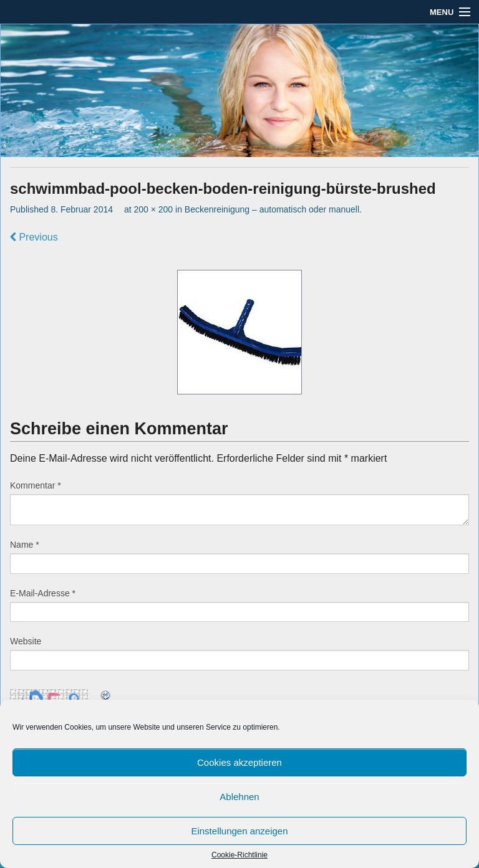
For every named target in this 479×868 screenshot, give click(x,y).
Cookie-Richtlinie (239, 855)
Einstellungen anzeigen (239, 831)
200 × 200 (153, 209)
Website (26, 641)
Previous (34, 237)
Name (25, 545)
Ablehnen (239, 797)
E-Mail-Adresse (43, 593)
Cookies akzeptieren (239, 762)
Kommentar (36, 485)
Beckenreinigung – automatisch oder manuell (272, 209)
